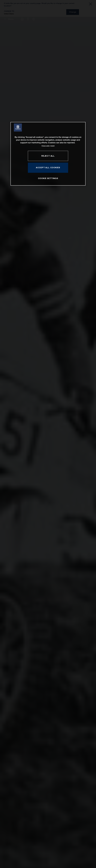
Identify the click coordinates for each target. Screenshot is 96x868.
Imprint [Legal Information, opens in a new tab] (52, 146)
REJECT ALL (48, 156)
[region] (48, 154)
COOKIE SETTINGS (48, 178)
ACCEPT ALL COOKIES (48, 167)
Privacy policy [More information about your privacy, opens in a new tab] (46, 146)
